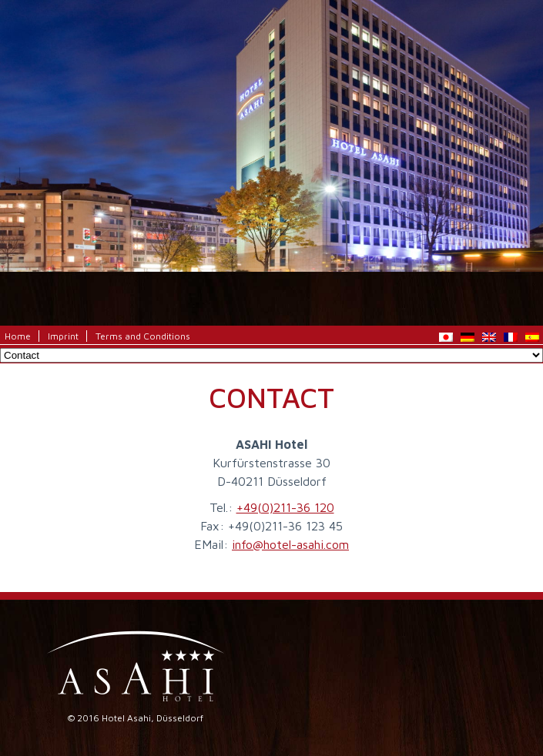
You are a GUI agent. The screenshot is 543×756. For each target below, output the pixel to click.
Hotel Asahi (271, 96)
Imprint (63, 336)
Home (18, 336)
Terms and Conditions (143, 336)
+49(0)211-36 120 (285, 507)
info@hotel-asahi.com (290, 544)
